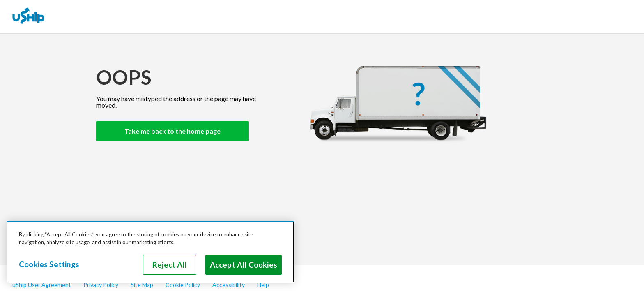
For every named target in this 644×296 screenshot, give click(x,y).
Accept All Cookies (244, 265)
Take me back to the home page (172, 131)
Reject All (170, 265)
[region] (150, 252)
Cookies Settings (49, 264)
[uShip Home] (29, 16)
